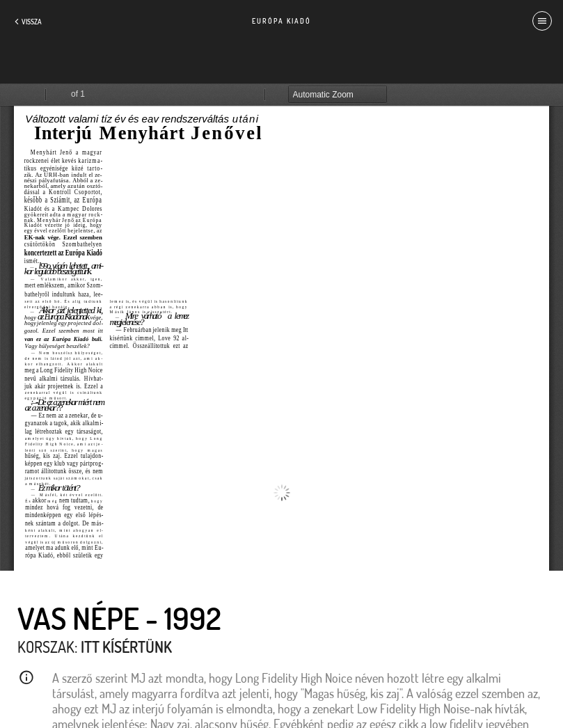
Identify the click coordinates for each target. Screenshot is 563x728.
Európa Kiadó (281, 21)
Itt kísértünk (126, 647)
